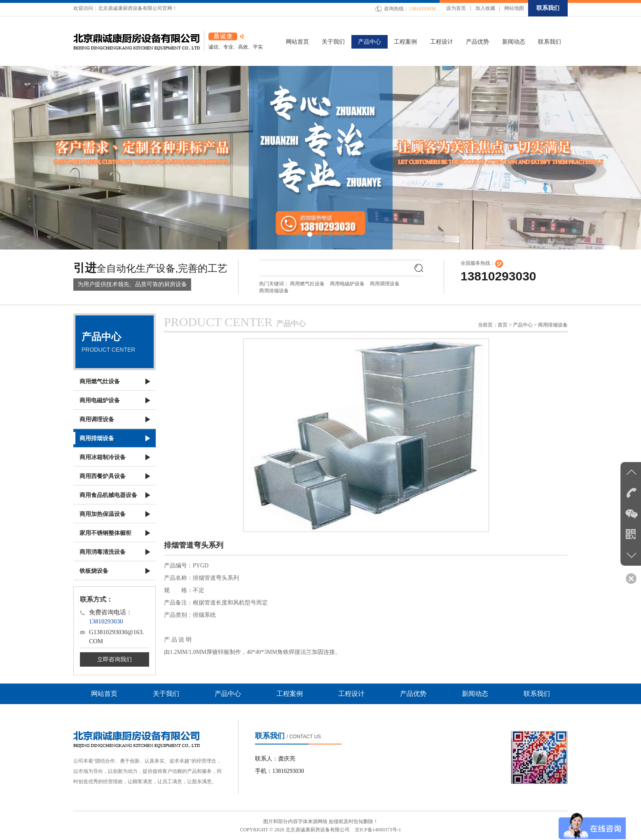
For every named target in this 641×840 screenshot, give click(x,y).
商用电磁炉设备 (347, 284)
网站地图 (514, 8)
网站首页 (104, 694)
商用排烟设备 (274, 291)
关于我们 (166, 694)
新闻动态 (475, 694)
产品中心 (228, 694)
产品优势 (413, 694)
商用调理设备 (385, 284)
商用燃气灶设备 (307, 284)
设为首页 (456, 8)
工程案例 (290, 694)
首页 (503, 325)
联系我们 (548, 8)
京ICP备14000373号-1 (378, 830)
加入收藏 (485, 8)
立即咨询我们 (115, 659)
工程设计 (351, 694)
